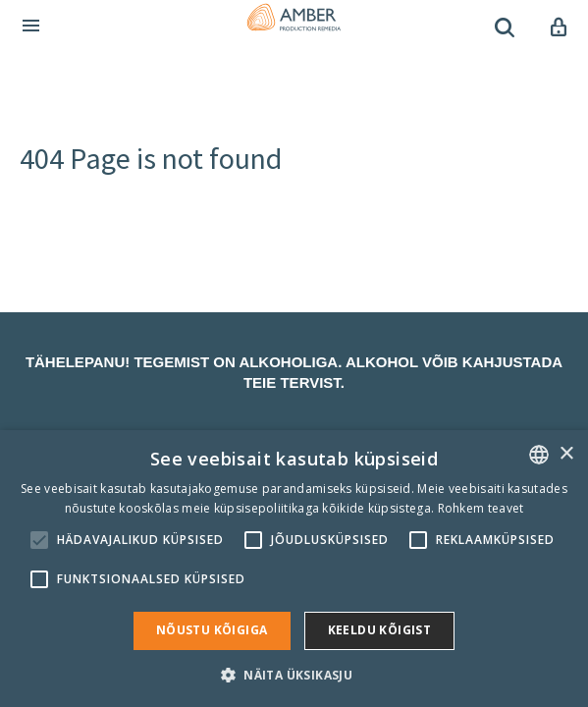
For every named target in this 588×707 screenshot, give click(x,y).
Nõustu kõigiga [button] (212, 630)
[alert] (294, 569)
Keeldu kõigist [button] (380, 630)
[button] (294, 674)
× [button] (566, 454)
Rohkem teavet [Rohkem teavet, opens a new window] (481, 508)
